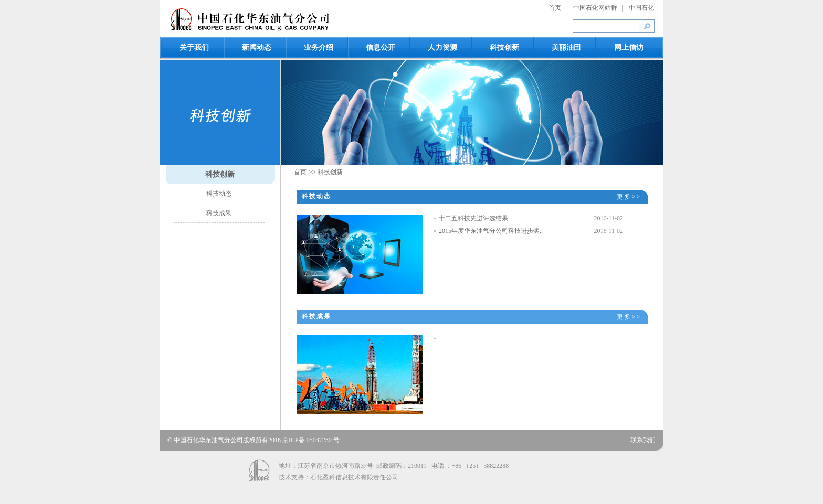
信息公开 (381, 47)
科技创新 (504, 47)
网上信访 (629, 47)
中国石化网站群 (595, 8)
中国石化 (641, 8)
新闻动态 (257, 47)
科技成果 (219, 213)
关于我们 (194, 47)
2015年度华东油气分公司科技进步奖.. (491, 231)
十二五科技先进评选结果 (473, 218)
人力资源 (442, 47)
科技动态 (219, 194)
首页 (555, 8)
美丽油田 (566, 47)
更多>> (629, 197)
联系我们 (643, 440)
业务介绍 (319, 47)
